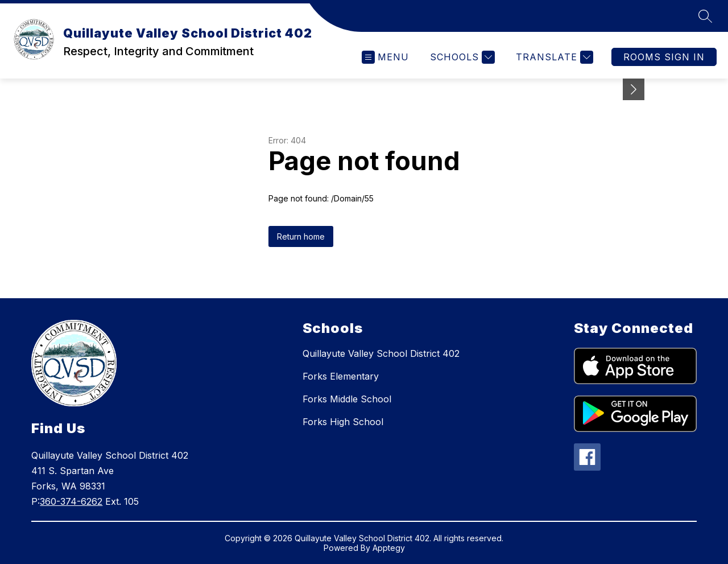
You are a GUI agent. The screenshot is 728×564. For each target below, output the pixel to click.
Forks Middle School (347, 399)
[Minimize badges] (634, 89)
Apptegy (389, 548)
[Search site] (705, 16)
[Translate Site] (553, 57)
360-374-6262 (71, 501)
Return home (301, 236)
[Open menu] (385, 57)
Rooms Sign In (664, 57)
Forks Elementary (341, 376)
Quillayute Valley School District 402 (381, 353)
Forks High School (343, 422)
